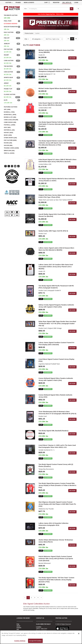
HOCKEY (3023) (9, 133)
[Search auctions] (49, 9)
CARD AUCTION (9, 61)
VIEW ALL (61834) (9, 153)
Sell (18, 629)
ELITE (6, 100)
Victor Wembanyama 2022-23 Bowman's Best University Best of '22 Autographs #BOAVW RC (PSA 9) (57, 413)
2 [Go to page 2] (31, 598)
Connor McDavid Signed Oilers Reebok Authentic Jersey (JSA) (55, 396)
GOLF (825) (7, 127)
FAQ (18, 624)
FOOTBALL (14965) (10, 125)
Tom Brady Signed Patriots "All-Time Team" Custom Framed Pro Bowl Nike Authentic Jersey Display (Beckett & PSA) (56, 580)
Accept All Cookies (35, 641)
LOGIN (76, 3)
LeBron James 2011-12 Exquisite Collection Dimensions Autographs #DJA (53, 524)
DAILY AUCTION (9, 32)
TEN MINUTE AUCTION (12, 17)
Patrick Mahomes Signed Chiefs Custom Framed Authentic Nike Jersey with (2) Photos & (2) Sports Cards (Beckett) (56, 559)
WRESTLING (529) (9, 151)
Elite (27, 39)
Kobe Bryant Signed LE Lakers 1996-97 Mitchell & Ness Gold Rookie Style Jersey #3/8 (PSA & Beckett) (58, 161)
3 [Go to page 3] (35, 598)
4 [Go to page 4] (38, 598)
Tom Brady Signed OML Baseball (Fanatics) (53, 431)
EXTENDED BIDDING (11, 24)
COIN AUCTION (8, 72)
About (18, 626)
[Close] (79, 634)
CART (47, 3)
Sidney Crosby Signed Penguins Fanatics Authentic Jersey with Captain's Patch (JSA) (56, 306)
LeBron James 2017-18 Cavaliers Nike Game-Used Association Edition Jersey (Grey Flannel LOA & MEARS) (56, 267)
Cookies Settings (20, 641)
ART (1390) (7, 109)
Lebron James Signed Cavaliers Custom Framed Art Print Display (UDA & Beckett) (56, 344)
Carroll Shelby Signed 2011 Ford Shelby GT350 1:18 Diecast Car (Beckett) (56, 215)
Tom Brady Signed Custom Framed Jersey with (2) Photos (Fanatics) (56, 465)
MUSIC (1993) (8, 135)
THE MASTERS (8, 66)
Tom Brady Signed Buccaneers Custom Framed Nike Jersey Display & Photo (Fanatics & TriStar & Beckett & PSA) (57, 486)
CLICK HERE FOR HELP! (43, 624)
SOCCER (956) (8, 145)
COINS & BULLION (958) (11, 120)
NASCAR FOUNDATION (11, 27)
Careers (19, 628)
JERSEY (6, 83)
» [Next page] (41, 598)
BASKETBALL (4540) (10, 115)
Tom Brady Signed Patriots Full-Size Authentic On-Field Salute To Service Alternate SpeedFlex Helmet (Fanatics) (56, 124)
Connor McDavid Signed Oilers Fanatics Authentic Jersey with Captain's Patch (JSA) (56, 379)
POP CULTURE (8, 49)
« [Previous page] (25, 598)
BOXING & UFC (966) (10, 117)
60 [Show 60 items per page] (76, 39)
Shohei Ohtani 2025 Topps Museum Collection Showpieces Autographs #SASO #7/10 (54, 70)
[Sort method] (53, 39)
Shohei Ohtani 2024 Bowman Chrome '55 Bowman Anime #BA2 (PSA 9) (56, 541)
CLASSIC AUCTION (10, 94)
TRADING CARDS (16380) (11, 148)
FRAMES (18, 3)
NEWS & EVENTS (29, 3)
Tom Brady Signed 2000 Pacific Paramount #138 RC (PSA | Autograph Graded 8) (56, 287)
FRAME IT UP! (8, 89)
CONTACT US (40, 618)
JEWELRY (7, 44)
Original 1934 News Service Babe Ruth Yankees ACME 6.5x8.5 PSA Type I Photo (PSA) (57, 196)
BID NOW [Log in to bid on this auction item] (72, 58)
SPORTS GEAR (8, 78)
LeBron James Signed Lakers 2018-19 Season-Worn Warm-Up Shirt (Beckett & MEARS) (56, 249)
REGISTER (56, 3)
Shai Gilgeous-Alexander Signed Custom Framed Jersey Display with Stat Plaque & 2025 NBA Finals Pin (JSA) (57, 504)
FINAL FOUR (8, 21)
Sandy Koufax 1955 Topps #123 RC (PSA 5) (53, 231)
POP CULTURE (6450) (10, 140)
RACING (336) (8, 143)
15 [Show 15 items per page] (68, 39)
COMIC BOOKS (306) (10, 122)
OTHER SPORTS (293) (10, 138)
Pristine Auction (29, 33)
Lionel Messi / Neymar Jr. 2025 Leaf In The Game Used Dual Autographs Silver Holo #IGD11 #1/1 (57, 446)
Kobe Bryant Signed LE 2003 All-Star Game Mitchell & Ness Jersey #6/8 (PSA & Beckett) (57, 104)
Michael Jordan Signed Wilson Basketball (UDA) (55, 89)
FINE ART (7, 38)
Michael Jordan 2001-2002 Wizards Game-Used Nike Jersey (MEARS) (56, 51)
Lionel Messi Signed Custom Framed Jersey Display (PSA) (56, 360)
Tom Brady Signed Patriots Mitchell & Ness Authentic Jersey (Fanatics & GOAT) (57, 180)
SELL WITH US (67, 3)
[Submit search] (72, 9)
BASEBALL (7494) (9, 112)
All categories (37, 39)
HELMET (6, 55)
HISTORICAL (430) (9, 130)
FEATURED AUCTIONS (11, 107)
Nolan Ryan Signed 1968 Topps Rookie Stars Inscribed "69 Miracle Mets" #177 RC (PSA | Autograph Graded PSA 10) (57, 324)
